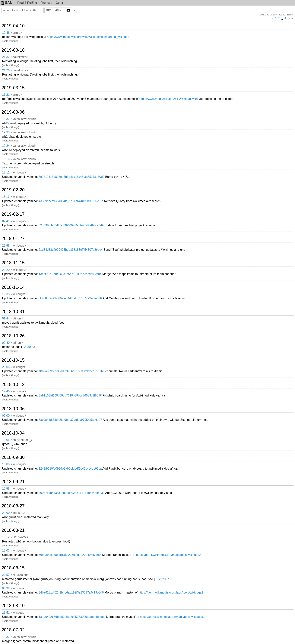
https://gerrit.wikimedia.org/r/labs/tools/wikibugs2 (168, 555)
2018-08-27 (13, 506)
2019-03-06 (13, 112)
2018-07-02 (13, 630)
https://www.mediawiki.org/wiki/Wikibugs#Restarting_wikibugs (88, 37)
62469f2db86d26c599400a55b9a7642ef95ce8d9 (71, 225)
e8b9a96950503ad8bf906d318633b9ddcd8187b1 (72, 371)
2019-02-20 (13, 190)
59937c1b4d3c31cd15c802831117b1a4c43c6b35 (72, 493)
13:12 (6, 537)
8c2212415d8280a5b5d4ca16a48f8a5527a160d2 (71, 177)
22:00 (6, 513)
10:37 (6, 637)
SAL (6, 3)
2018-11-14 (13, 287)
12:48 (6, 33)
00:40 (6, 343)
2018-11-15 (13, 263)
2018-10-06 (13, 409)
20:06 (6, 367)
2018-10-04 (13, 433)
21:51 (6, 613)
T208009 (28, 347)
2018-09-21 (13, 482)
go (74, 10)
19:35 (6, 294)
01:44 (6, 318)
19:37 (6, 119)
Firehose (46, 3)
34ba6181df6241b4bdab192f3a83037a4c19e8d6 (71, 592)
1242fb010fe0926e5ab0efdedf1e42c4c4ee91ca (70, 469)
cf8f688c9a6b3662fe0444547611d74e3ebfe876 (70, 298)
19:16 (6, 159)
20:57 (6, 575)
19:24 (6, 146)
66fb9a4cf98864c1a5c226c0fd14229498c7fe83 (70, 555)
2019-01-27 (13, 238)
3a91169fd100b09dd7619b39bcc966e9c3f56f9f (70, 395)
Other (59, 3)
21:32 (6, 57)
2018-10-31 (13, 312)
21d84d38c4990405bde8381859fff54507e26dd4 (71, 250)
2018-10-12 (13, 384)
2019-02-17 (13, 214)
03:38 (6, 588)
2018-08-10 (13, 606)
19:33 (6, 132)
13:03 (6, 550)
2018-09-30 (13, 457)
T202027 (163, 579)
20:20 (6, 270)
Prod (21, 3)
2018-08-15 (13, 568)
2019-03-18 (13, 50)
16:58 (6, 489)
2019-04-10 (13, 26)
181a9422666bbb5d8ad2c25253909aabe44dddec (72, 617)
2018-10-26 (13, 336)
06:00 (6, 416)
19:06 (6, 440)
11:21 (6, 95)
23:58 (6, 246)
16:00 (6, 464)
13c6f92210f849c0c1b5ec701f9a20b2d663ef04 (70, 274)
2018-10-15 (13, 360)
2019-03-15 (13, 88)
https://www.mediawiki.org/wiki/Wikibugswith (168, 99)
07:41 (6, 221)
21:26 (6, 70)
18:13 (6, 197)
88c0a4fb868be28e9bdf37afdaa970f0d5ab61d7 (70, 420)
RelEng (32, 3)
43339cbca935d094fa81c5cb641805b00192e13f (71, 201)
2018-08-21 (13, 530)
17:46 (6, 391)
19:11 (6, 172)
